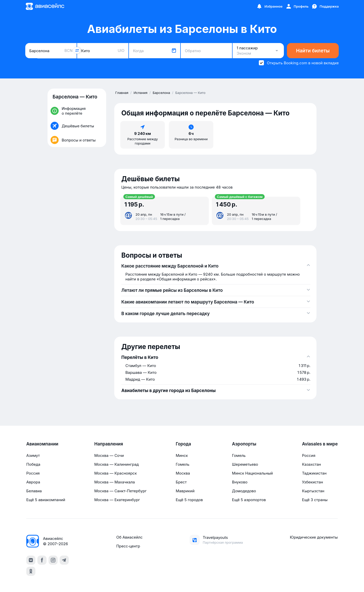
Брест (181, 482)
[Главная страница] (45, 6)
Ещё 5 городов (189, 500)
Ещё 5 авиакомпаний (46, 500)
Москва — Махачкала (115, 482)
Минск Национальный (253, 473)
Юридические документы (314, 537)
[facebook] (42, 560)
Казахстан (312, 464)
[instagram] (53, 560)
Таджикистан (314, 473)
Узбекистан (313, 482)
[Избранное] (269, 6)
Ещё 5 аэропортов (249, 500)
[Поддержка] (325, 6)
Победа (33, 464)
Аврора (33, 482)
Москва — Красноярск (116, 473)
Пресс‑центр (128, 546)
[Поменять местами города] (77, 50)
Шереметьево (245, 464)
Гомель (183, 464)
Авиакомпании (42, 444)
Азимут (33, 455)
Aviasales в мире (320, 444)
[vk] (31, 560)
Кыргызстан (313, 491)
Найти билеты (313, 51)
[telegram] (64, 560)
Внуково (240, 482)
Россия (33, 473)
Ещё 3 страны (315, 500)
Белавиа (34, 491)
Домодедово (244, 491)
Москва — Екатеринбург (117, 500)
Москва (183, 473)
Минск (182, 455)
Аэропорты (244, 444)
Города (183, 444)
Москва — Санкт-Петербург (120, 491)
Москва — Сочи (109, 455)
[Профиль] (297, 6)
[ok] (31, 571)
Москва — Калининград (117, 464)
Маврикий (185, 491)
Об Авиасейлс (129, 537)
